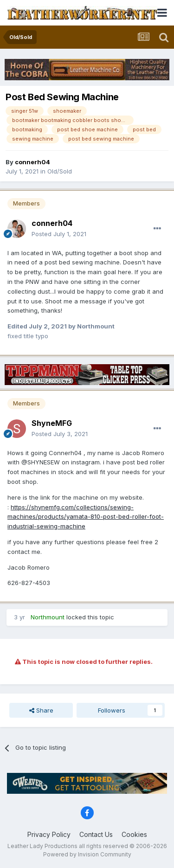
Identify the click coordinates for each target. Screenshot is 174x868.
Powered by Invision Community (87, 854)
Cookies (134, 834)
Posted (59, 234)
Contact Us (96, 834)
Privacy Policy (49, 834)
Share (41, 710)
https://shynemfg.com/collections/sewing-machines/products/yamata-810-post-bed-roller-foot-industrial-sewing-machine (86, 517)
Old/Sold (60, 171)
